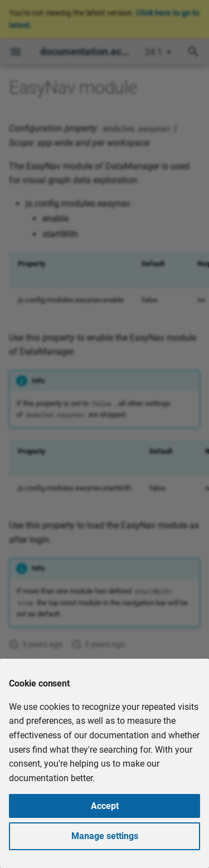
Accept (105, 806)
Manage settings (105, 836)
